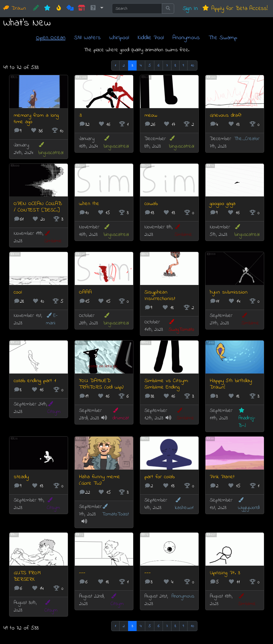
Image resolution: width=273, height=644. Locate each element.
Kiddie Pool (151, 38)
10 (192, 65)
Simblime (53, 238)
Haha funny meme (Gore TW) (100, 480)
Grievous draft (226, 116)
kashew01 (184, 504)
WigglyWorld (249, 504)
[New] (47, 9)
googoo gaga (223, 204)
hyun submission (229, 292)
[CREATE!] (36, 9)
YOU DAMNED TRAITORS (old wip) (101, 384)
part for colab (160, 477)
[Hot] (59, 9)
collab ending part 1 (35, 381)
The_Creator (247, 139)
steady (21, 477)
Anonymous (186, 38)
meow (151, 116)
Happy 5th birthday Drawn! (231, 384)
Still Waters (87, 38)
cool (18, 292)
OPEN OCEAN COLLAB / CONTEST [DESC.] (38, 207)
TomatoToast (115, 511)
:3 (80, 116)
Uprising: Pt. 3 (225, 573)
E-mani (52, 319)
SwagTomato (181, 326)
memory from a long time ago (36, 119)
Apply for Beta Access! (235, 8)
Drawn (15, 8)
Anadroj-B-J (247, 418)
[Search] (137, 9)
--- (82, 573)
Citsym (54, 408)
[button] (96, 9)
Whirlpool (119, 38)
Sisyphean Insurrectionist (160, 296)
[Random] (70, 9)
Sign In (190, 8)
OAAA (85, 292)
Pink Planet (222, 477)
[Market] (82, 9)
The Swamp (223, 38)
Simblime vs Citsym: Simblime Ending (166, 384)
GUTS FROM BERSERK (27, 576)
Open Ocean (51, 38)
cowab (151, 204)
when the (89, 204)
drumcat (121, 415)
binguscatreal (51, 149)
